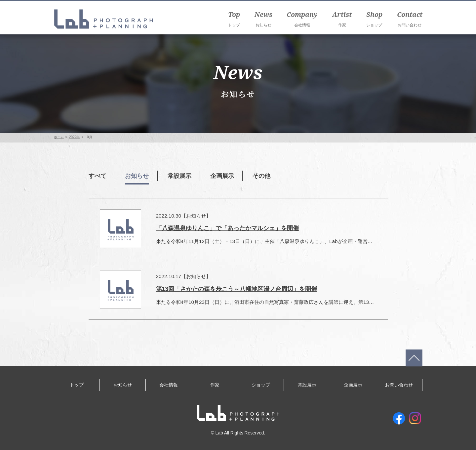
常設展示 (182, 176)
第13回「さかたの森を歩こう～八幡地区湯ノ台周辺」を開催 (237, 289)
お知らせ (139, 176)
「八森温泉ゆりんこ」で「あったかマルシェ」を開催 (227, 228)
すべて (98, 176)
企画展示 (226, 176)
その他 (267, 176)
